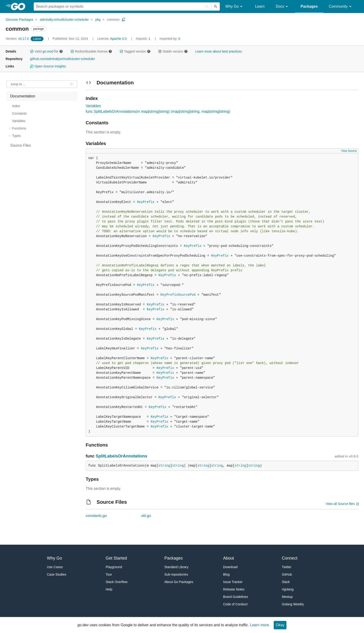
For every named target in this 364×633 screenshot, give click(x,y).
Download (230, 567)
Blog (226, 574)
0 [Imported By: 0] (170, 39)
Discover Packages (19, 20)
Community (341, 7)
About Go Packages (179, 582)
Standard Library (176, 567)
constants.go (96, 516)
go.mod (48, 51)
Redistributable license (91, 51)
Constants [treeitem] (19, 113)
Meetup (287, 597)
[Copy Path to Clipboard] (123, 20)
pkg (98, 20)
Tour (109, 574)
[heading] (20, 7)
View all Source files (340, 504)
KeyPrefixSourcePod (178, 295)
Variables (93, 106)
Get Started (116, 558)
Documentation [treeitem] (23, 96)
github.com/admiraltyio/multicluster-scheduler (62, 59)
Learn (260, 6)
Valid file (46, 51)
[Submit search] (216, 7)
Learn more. (260, 625)
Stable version (173, 51)
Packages (309, 6)
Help (109, 589)
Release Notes (234, 589)
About (229, 558)
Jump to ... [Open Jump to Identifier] (18, 84)
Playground (114, 567)
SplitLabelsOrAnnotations (121, 456)
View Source (349, 151)
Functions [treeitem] (19, 128)
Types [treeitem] (16, 136)
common (113, 20)
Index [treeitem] (16, 106)
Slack (286, 582)
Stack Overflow (117, 582)
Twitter (287, 567)
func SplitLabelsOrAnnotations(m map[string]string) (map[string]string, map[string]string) (158, 111)
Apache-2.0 (118, 39)
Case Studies (57, 574)
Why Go (235, 7)
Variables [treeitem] (19, 121)
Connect (290, 558)
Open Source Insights (48, 66)
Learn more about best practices (219, 51)
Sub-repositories (176, 574)
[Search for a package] (123, 7)
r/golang (288, 589)
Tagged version (135, 51)
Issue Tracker (233, 582)
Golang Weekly (293, 604)
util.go (146, 516)
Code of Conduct (235, 604)
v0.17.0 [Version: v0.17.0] (18, 39)
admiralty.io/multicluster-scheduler (64, 20)
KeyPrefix (146, 202)
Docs (283, 7)
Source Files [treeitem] (21, 145)
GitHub (287, 574)
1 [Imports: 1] (143, 39)
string (164, 466)
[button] (32, 51)
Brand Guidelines (236, 597)
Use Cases (55, 567)
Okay (280, 625)
